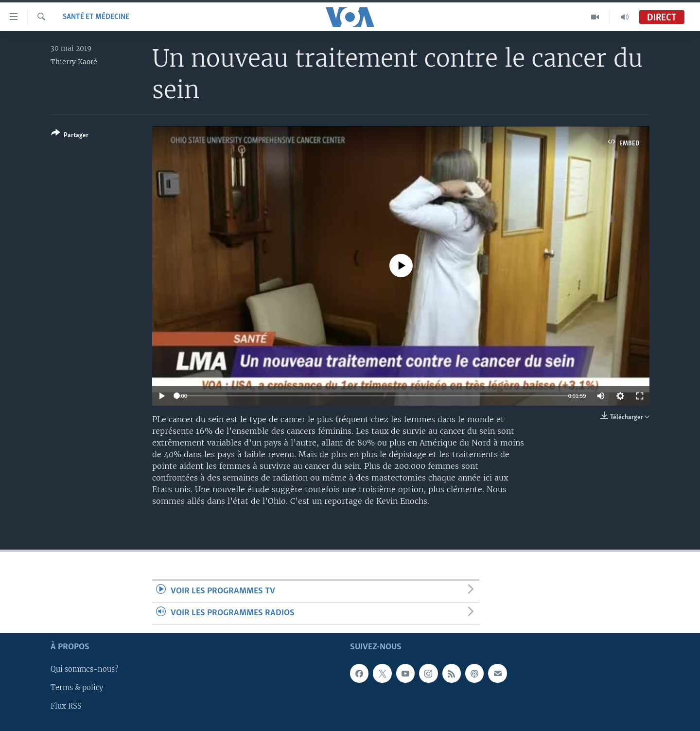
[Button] (70, 136)
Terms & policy (77, 688)
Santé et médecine (96, 17)
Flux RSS (66, 706)
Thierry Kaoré (74, 62)
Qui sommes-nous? (84, 669)
